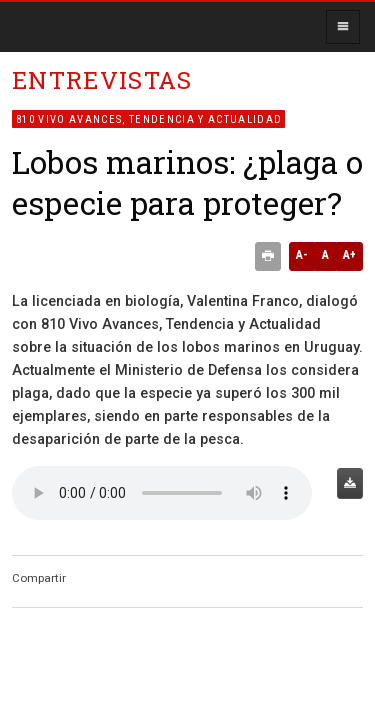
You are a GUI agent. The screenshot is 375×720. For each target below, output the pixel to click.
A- (302, 255)
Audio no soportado (162, 493)
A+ (349, 255)
